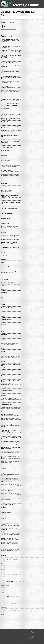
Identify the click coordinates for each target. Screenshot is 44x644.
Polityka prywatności (32, 639)
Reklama (32, 634)
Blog (32, 636)
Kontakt (32, 640)
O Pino (32, 637)
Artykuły (32, 635)
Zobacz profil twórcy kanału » (8, 29)
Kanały (32, 632)
